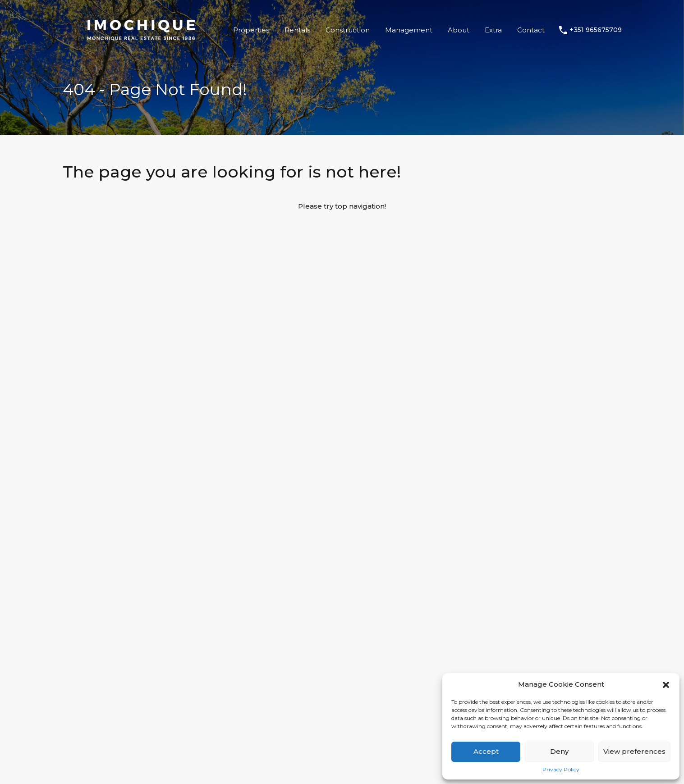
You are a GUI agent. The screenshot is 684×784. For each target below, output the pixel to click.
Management (409, 30)
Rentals (297, 30)
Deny (559, 751)
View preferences (634, 751)
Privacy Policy (561, 770)
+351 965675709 (596, 30)
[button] (666, 684)
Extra (493, 30)
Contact (531, 30)
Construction (348, 30)
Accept (486, 751)
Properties (251, 30)
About (459, 30)
